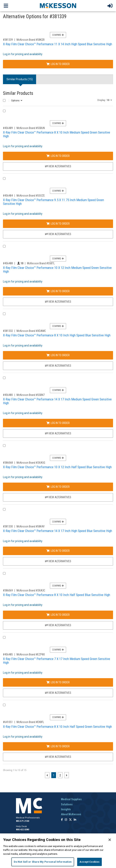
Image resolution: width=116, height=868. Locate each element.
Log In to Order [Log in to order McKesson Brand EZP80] (58, 682)
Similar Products (18, 93)
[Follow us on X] (70, 820)
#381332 (8, 331)
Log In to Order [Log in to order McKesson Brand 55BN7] (58, 423)
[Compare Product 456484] (4, 178)
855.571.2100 (22, 821)
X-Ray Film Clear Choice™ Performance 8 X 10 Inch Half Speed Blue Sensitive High (57, 595)
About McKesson (71, 814)
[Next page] (67, 775)
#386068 (8, 463)
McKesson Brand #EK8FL (30, 722)
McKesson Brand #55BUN (31, 128)
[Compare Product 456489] (4, 111)
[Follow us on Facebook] (62, 820)
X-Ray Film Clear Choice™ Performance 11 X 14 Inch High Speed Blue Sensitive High (58, 44)
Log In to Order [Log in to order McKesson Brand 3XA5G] (58, 487)
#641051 (8, 722)
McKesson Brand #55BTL (41, 263)
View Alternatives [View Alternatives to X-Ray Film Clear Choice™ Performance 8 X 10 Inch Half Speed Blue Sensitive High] (58, 625)
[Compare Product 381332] (4, 314)
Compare (58, 35)
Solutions (67, 804)
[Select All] (4, 100)
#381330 (8, 526)
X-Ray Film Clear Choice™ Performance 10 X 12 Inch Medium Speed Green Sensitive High (57, 270)
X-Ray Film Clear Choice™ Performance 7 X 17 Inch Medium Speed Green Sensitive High (57, 661)
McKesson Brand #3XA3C (31, 590)
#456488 (8, 263)
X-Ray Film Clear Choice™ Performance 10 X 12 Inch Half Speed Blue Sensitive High (57, 467)
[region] (58, 851)
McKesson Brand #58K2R (31, 40)
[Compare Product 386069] (4, 573)
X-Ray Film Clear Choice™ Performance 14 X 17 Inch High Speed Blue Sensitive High (58, 531)
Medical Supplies (71, 799)
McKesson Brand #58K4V (31, 526)
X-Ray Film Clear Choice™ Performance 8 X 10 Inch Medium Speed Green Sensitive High (57, 134)
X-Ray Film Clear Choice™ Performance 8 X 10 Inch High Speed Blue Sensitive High (57, 335)
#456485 (8, 654)
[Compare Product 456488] (4, 246)
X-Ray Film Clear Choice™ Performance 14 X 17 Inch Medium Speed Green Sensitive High (57, 401)
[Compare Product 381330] (4, 509)
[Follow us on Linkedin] (75, 820)
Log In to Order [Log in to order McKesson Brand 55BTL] (58, 291)
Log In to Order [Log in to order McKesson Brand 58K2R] (58, 64)
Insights (66, 809)
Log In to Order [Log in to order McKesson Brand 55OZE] (58, 224)
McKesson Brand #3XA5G (31, 463)
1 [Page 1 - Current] (54, 775)
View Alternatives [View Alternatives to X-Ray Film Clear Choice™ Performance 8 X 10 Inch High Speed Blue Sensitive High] (58, 366)
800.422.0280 (22, 830)
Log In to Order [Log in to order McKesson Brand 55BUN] (58, 156)
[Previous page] (47, 775)
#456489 (8, 128)
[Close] (110, 840)
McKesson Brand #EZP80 (31, 654)
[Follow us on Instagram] (66, 820)
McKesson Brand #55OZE (31, 196)
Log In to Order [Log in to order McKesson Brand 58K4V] (58, 551)
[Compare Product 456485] (4, 637)
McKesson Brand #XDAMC (31, 331)
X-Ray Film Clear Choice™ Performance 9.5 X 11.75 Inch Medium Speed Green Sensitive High (53, 202)
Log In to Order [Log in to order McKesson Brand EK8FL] (58, 746)
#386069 (8, 590)
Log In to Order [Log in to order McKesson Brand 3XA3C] (58, 615)
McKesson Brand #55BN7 (31, 395)
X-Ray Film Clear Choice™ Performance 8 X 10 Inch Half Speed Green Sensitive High (57, 727)
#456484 (8, 196)
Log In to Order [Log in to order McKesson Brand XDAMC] (58, 355)
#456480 (8, 395)
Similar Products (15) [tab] (20, 79)
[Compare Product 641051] (4, 705)
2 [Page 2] (60, 775)
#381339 (8, 40)
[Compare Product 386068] (4, 446)
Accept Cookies (89, 862)
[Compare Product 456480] (4, 378)
